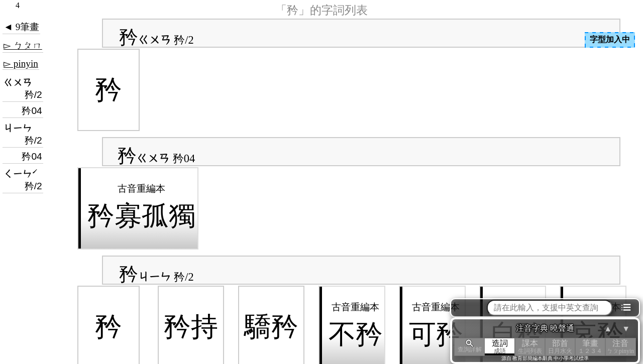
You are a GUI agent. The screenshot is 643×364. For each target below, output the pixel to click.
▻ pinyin (21, 64)
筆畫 (590, 347)
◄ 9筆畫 (21, 27)
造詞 (500, 347)
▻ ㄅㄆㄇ (23, 45)
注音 (620, 347)
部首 (560, 347)
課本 (530, 347)
